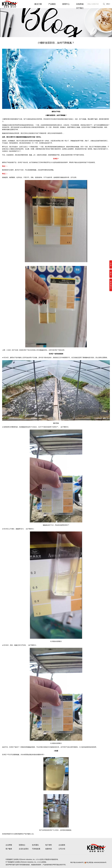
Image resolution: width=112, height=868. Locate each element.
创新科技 (49, 849)
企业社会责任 (24, 849)
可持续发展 (36, 849)
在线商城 (80, 4)
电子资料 (49, 845)
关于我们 (80, 8)
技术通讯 (35, 845)
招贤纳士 (22, 845)
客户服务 (9, 849)
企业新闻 (62, 845)
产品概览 (52, 4)
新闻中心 (66, 4)
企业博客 (9, 845)
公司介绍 (62, 849)
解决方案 (38, 4)
